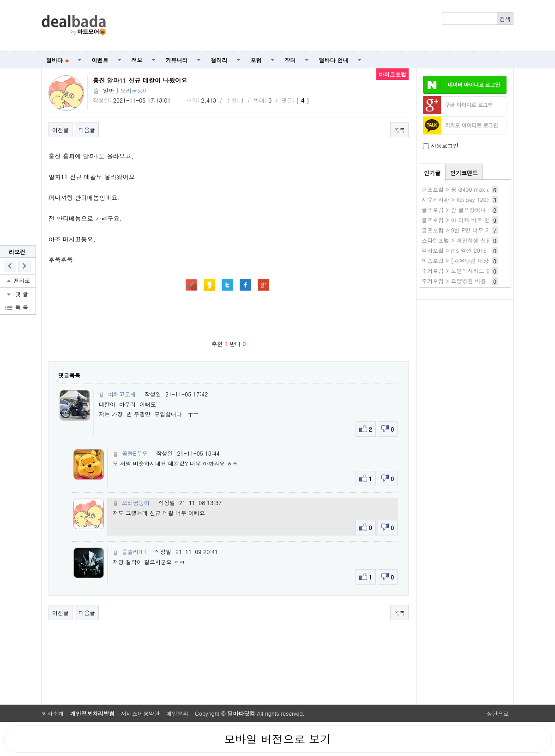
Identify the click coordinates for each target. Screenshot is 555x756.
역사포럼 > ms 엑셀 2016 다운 (461, 250)
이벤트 (100, 60)
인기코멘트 (464, 173)
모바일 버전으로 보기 (277, 739)
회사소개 (53, 713)
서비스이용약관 (140, 713)
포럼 (256, 60)
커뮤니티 (177, 60)
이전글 (60, 130)
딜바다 (57, 60)
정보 (137, 60)
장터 (290, 60)
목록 (399, 130)
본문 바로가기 (0, 0)
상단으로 (498, 713)
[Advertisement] (315, 26)
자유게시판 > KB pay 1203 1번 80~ (467, 199)
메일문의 (177, 713)
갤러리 (219, 60)
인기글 (432, 173)
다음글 (87, 130)
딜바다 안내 (334, 60)
